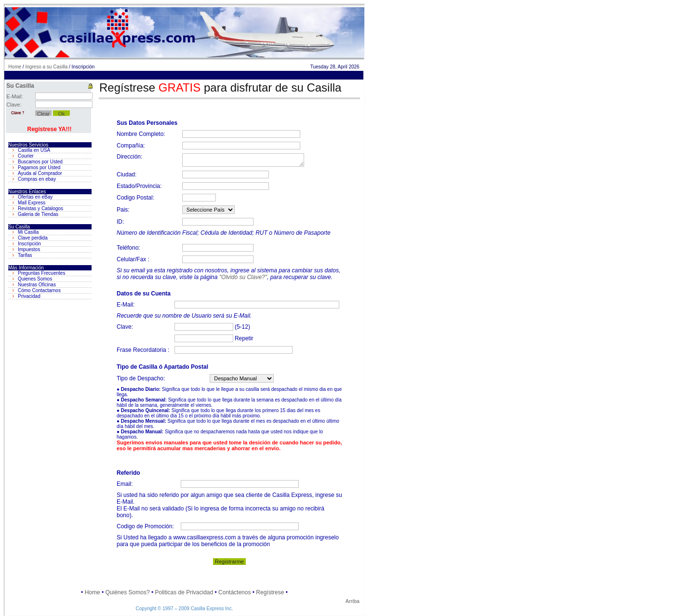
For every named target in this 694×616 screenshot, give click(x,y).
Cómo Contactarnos (39, 290)
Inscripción (29, 244)
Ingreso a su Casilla (46, 67)
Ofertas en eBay (35, 197)
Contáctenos (234, 592)
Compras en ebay (37, 179)
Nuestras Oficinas (37, 285)
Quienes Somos (35, 279)
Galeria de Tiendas (38, 214)
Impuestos (29, 249)
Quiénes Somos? (128, 592)
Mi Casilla (28, 232)
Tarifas (25, 255)
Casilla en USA (34, 150)
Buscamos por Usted (40, 162)
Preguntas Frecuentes (41, 273)
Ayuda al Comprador (40, 173)
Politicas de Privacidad (184, 592)
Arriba (353, 601)
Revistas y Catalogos (40, 208)
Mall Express (32, 203)
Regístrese (270, 592)
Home (15, 67)
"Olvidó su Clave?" (243, 277)
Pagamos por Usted (39, 167)
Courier (26, 156)
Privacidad (29, 296)
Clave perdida (33, 238)
